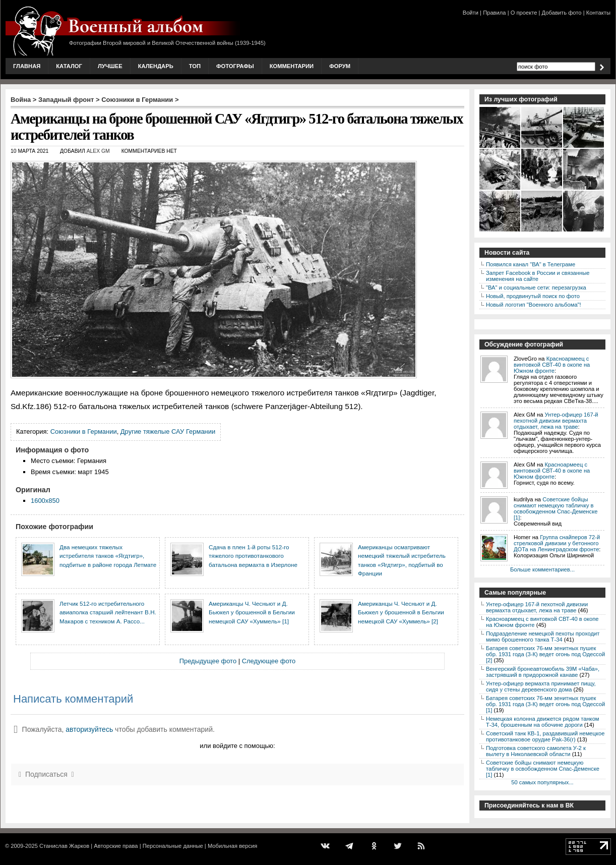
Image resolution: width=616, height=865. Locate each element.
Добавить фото (562, 13)
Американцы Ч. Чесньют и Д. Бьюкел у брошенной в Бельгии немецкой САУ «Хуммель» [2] (401, 612)
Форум (340, 66)
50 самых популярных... (542, 782)
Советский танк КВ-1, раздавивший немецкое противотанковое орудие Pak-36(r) (545, 736)
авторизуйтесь (89, 729)
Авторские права (116, 846)
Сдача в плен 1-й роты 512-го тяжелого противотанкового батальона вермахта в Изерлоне (253, 556)
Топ (195, 66)
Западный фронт (66, 100)
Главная (27, 66)
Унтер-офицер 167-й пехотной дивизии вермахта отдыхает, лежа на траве (556, 421)
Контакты (598, 13)
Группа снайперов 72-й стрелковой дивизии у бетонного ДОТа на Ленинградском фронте (557, 543)
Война (21, 100)
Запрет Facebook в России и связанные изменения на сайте (538, 276)
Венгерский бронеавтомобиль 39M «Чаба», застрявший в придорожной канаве (543, 672)
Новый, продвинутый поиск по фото (533, 296)
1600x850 (45, 501)
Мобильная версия (232, 846)
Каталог (69, 66)
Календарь (156, 66)
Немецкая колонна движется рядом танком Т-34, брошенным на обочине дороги (543, 722)
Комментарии (292, 66)
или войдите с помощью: (237, 746)
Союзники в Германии (137, 100)
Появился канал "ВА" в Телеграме (531, 264)
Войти (471, 13)
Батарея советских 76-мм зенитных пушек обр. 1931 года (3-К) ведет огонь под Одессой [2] (545, 654)
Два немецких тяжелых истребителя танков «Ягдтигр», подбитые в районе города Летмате (108, 556)
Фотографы (235, 66)
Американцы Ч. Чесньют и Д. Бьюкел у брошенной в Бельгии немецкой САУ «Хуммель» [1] (252, 612)
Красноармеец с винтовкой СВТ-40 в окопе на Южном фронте (552, 365)
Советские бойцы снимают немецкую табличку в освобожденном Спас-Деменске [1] (556, 508)
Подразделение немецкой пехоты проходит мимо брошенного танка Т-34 (543, 637)
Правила (494, 13)
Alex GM (98, 151)
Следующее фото (269, 661)
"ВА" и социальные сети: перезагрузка (536, 287)
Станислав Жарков (64, 846)
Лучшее (110, 66)
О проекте (524, 13)
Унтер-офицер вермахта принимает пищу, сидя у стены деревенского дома (541, 686)
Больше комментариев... (542, 569)
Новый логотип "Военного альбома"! (534, 305)
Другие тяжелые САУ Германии (168, 431)
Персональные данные (173, 846)
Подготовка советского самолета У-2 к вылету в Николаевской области (536, 751)
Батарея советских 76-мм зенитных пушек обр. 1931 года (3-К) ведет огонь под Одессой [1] (545, 704)
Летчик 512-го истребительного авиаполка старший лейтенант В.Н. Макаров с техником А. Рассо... (108, 612)
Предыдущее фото (208, 661)
